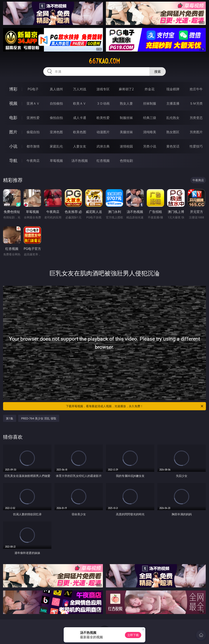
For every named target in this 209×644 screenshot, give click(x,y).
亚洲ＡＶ (33, 103)
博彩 (13, 89)
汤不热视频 (80, 161)
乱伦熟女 (173, 118)
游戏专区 (103, 89)
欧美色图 (80, 132)
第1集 (10, 418)
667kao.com (104, 61)
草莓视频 (56, 161)
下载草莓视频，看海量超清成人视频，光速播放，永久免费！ (135, 406)
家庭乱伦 (56, 146)
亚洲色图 (56, 132)
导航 (13, 160)
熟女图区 (173, 132)
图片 (13, 132)
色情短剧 (126, 161)
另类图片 (196, 132)
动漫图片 (103, 132)
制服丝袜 (126, 118)
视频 (13, 103)
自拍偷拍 (56, 103)
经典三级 (150, 118)
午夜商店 (33, 161)
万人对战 (80, 89)
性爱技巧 (196, 146)
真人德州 (56, 89)
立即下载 (133, 635)
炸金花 (150, 89)
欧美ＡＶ (80, 103)
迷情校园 (126, 146)
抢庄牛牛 (196, 89)
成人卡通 (80, 118)
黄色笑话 (173, 146)
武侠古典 (103, 146)
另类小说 (150, 146)
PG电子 (33, 89)
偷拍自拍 (56, 118)
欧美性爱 (103, 118)
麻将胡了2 (126, 89)
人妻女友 (80, 146)
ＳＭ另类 (196, 103)
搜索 (158, 72)
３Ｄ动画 (103, 103)
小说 (13, 146)
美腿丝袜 (126, 132)
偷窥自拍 (33, 132)
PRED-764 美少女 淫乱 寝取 (39, 418)
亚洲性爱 (33, 118)
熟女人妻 (126, 103)
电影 (13, 118)
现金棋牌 (173, 89)
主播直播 (173, 103)
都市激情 (33, 146)
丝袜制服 (150, 103)
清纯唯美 (150, 132)
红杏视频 (103, 161)
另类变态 (196, 118)
